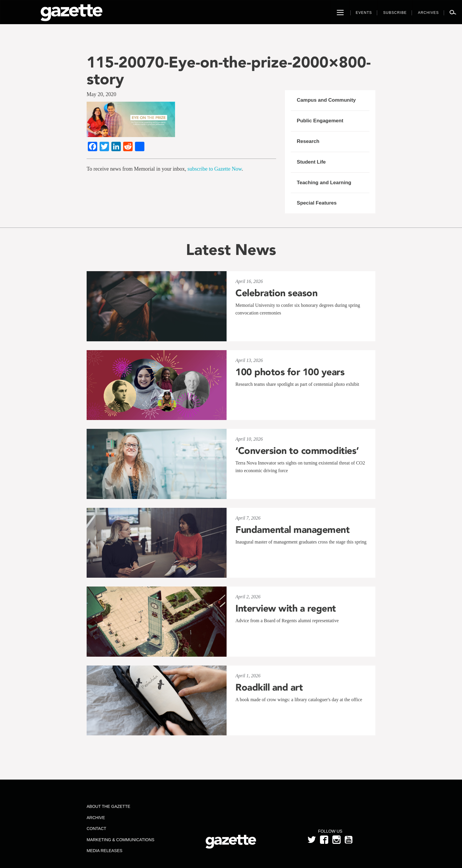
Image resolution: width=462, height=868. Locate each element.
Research (308, 141)
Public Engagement (320, 121)
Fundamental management (292, 530)
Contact (96, 829)
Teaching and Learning (324, 183)
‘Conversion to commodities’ (297, 451)
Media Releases (104, 851)
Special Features (317, 203)
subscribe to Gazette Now (214, 169)
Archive (96, 818)
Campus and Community (326, 100)
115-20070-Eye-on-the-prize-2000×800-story (229, 70)
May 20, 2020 (102, 94)
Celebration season (276, 293)
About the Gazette (108, 806)
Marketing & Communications (121, 840)
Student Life (311, 162)
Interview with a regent (286, 608)
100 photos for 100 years (290, 372)
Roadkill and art (269, 687)
